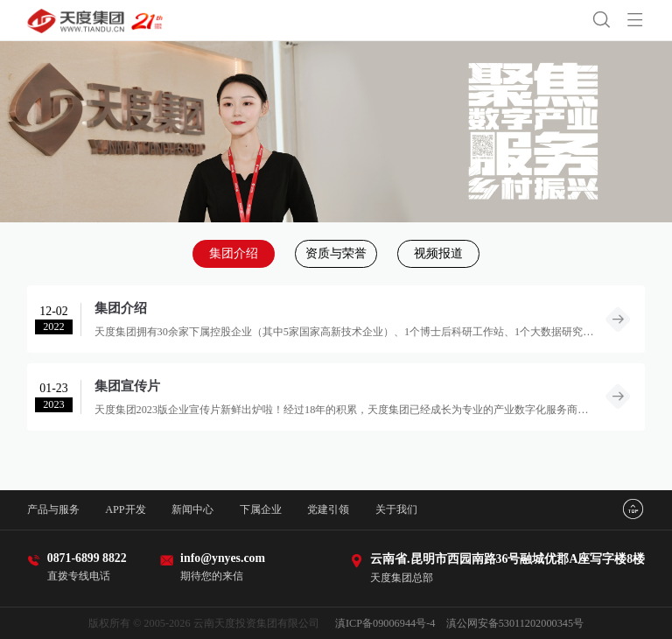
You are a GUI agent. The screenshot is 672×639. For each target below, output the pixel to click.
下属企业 (261, 509)
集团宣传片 (127, 386)
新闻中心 (192, 509)
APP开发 (126, 509)
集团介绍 (234, 253)
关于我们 (396, 509)
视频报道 (438, 253)
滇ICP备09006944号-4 (385, 623)
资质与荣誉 (336, 253)
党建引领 (328, 509)
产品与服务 (53, 509)
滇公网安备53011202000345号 (515, 623)
